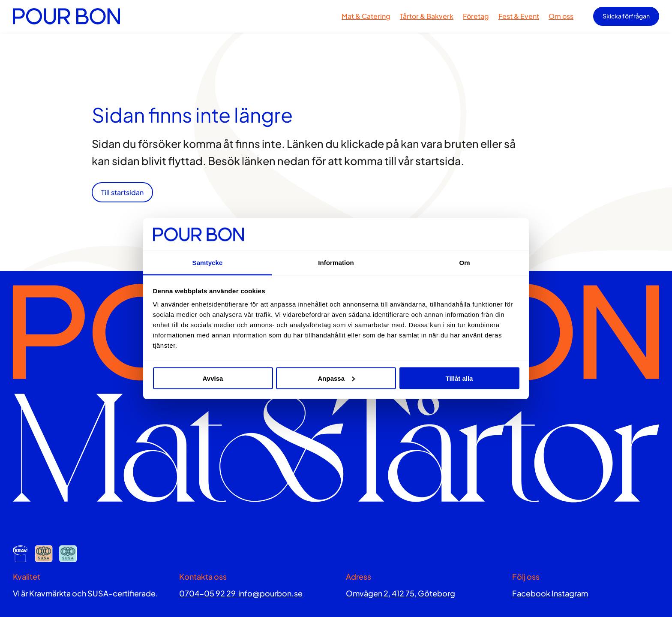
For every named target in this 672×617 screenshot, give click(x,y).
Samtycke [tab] (208, 263)
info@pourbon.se (270, 593)
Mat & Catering (366, 16)
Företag (476, 16)
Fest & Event (519, 16)
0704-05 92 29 (208, 593)
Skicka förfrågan (626, 16)
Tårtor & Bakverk (427, 16)
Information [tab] (336, 263)
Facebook (531, 593)
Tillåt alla (459, 378)
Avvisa (213, 378)
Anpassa (336, 378)
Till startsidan (122, 192)
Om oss (561, 16)
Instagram (570, 593)
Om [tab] (464, 263)
